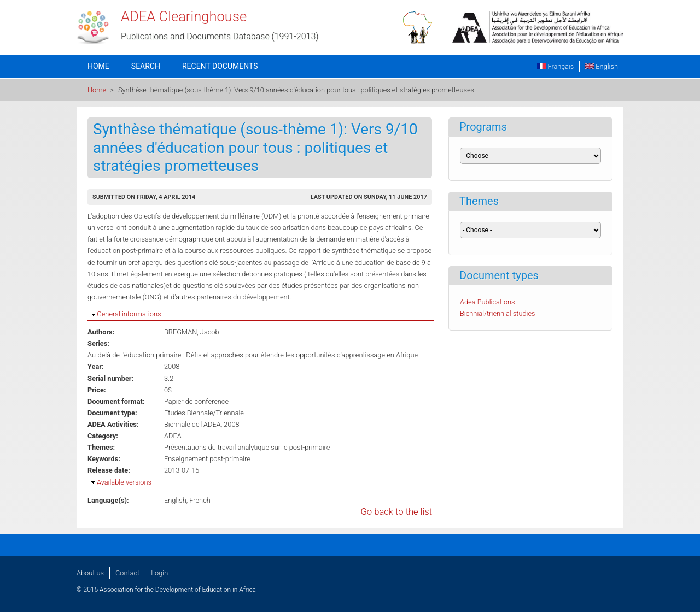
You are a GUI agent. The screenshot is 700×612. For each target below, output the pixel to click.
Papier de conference (196, 401)
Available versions (124, 482)
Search (146, 66)
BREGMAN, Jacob (192, 332)
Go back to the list (396, 512)
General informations (129, 314)
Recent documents (220, 66)
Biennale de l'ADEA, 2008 (202, 424)
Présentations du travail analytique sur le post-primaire (247, 447)
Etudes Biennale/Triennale (204, 413)
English (602, 66)
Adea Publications (488, 302)
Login (159, 573)
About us (90, 573)
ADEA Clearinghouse (184, 16)
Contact (127, 573)
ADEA (173, 436)
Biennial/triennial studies (498, 313)
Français (555, 66)
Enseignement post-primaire (207, 459)
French (200, 500)
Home (98, 66)
